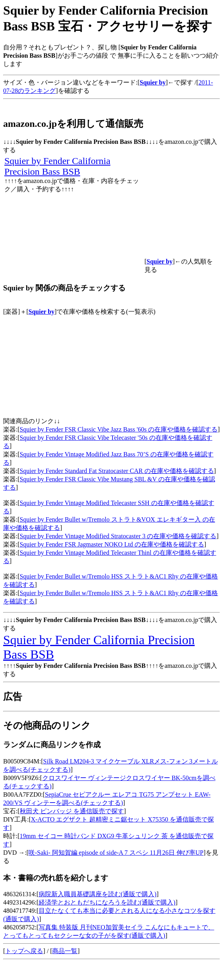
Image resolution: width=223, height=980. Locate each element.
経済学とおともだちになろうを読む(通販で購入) (107, 902)
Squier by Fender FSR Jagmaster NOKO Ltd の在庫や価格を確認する (112, 544)
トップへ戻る (24, 951)
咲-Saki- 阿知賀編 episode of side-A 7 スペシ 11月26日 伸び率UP (116, 853)
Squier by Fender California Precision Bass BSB (57, 166)
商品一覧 (65, 951)
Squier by (41, 312)
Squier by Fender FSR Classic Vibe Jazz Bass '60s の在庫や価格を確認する (119, 429)
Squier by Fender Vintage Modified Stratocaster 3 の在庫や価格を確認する (118, 536)
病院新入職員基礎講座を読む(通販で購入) (98, 894)
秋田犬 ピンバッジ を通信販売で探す (72, 811)
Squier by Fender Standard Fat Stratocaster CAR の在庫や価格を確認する (117, 471)
